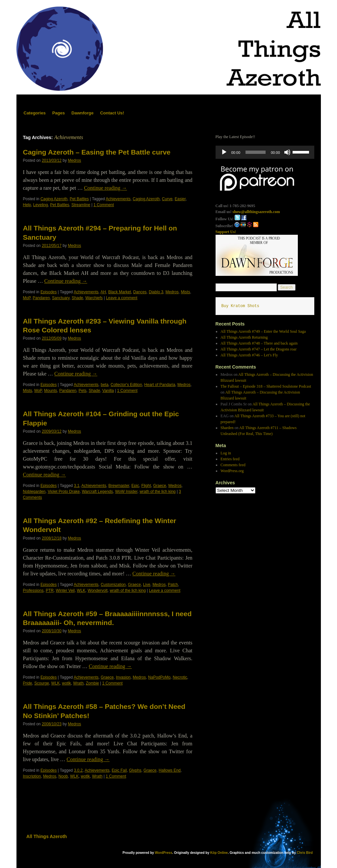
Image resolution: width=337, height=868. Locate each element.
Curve (167, 199)
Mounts (51, 391)
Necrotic (180, 677)
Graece (159, 486)
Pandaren (41, 298)
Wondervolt (97, 591)
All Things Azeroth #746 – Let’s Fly (249, 355)
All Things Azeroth (47, 836)
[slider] (256, 152)
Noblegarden (34, 492)
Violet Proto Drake (64, 492)
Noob (63, 776)
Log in (226, 453)
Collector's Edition (126, 385)
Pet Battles (79, 199)
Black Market (120, 292)
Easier (180, 199)
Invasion (123, 677)
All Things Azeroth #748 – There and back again (259, 343)
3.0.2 (78, 770)
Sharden (227, 428)
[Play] (224, 152)
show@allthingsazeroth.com (256, 212)
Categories (35, 113)
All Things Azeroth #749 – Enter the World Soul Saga (263, 331)
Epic (135, 486)
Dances (140, 292)
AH (103, 292)
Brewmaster (119, 486)
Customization (113, 585)
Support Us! (226, 232)
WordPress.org (232, 471)
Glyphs (135, 770)
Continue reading (105, 188)
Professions (33, 591)
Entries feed (230, 459)
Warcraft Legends (97, 492)
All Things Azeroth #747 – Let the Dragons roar (259, 349)
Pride (28, 683)
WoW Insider (126, 492)
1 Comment (104, 205)
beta (104, 385)
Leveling (41, 205)
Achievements (118, 199)
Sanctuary (61, 298)
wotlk (66, 683)
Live (147, 585)
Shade (78, 298)
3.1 (77, 486)
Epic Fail (119, 770)
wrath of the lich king (157, 492)
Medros (74, 160)
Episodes (49, 292)
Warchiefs (94, 298)
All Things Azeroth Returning (244, 337)
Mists (185, 292)
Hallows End (170, 770)
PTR (50, 591)
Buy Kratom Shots (240, 306)
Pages (59, 113)
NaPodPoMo (159, 677)
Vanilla (108, 391)
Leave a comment (122, 298)
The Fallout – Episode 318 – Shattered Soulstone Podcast (266, 386)
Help (27, 205)
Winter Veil (65, 591)
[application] (265, 152)
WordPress (164, 853)
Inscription (32, 776)
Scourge (42, 683)
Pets (83, 391)
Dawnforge (82, 113)
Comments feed (233, 465)
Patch (173, 585)
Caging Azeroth (54, 199)
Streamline (81, 205)
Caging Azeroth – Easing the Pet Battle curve (97, 152)
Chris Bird (305, 853)
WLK (81, 591)
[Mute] (287, 152)
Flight (146, 486)
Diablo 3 (156, 292)
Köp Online (219, 853)
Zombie (92, 683)
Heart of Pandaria (160, 385)
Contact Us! (112, 113)
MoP (27, 298)
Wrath (78, 683)
